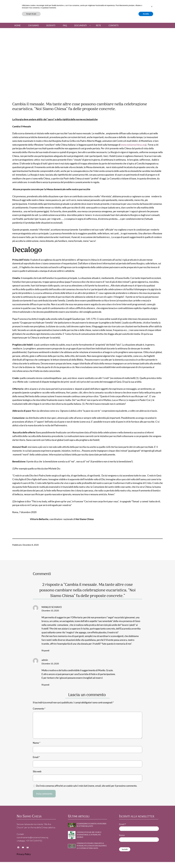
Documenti (81, 25)
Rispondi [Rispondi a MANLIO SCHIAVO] (45, 650)
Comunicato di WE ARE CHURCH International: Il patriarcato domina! (89, 835)
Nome (37, 743)
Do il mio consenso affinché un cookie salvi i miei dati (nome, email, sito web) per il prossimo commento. (87, 786)
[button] (152, 854)
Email (36, 757)
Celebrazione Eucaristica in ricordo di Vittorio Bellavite (91, 825)
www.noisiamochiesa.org (133, 145)
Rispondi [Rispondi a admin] (45, 685)
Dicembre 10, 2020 (50, 611)
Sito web (37, 771)
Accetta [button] (146, 861)
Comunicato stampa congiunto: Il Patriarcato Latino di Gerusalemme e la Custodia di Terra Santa (92, 846)
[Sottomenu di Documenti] (90, 25)
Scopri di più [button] (31, 861)
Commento (39, 709)
